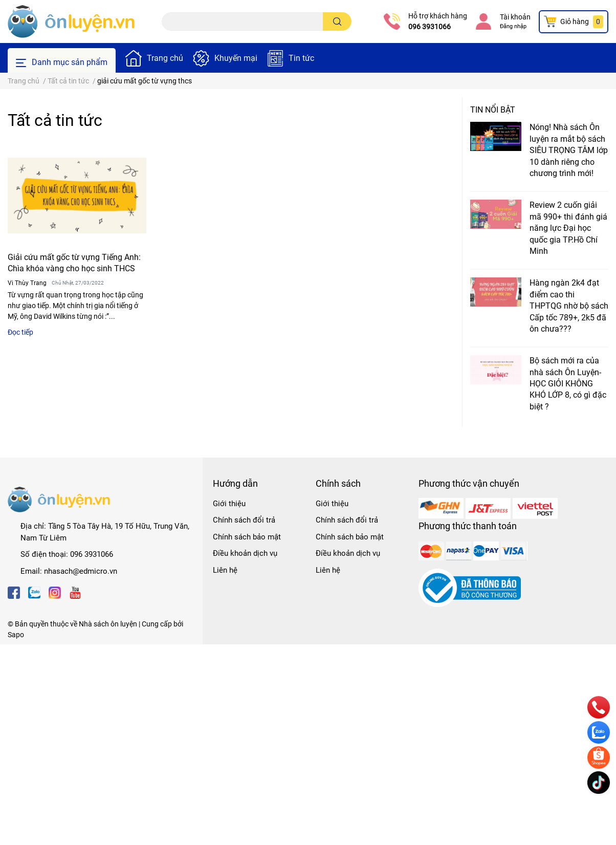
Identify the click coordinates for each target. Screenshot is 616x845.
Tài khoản (515, 17)
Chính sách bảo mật (247, 537)
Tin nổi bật (493, 110)
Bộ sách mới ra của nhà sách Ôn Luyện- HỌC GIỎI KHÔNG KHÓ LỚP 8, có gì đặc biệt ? (568, 384)
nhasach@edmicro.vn (81, 571)
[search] (337, 21)
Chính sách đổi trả (244, 520)
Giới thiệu (229, 504)
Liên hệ (225, 570)
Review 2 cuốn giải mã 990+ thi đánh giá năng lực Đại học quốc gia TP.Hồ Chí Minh (568, 228)
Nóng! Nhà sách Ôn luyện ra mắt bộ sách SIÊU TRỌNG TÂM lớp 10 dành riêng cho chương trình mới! (569, 150)
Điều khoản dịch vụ (245, 553)
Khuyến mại (236, 58)
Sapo (16, 635)
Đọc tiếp (20, 332)
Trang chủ (165, 58)
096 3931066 (430, 27)
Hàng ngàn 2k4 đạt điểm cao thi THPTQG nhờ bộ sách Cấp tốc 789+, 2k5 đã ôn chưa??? (569, 306)
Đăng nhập (513, 26)
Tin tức (301, 58)
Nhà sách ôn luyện (108, 624)
